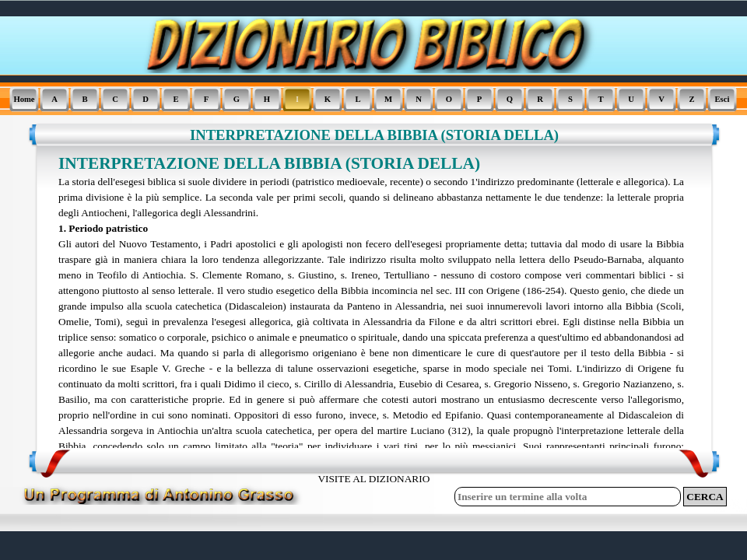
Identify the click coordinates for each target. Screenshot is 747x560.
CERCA (705, 497)
